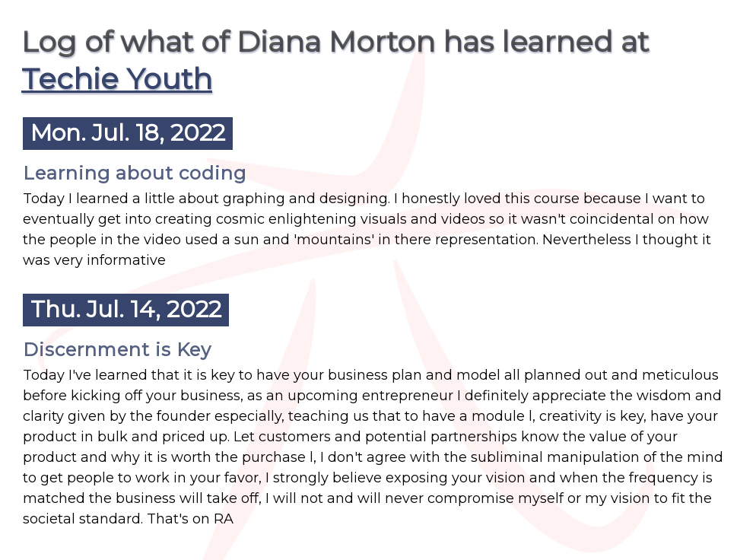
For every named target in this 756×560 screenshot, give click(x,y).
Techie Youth (117, 79)
